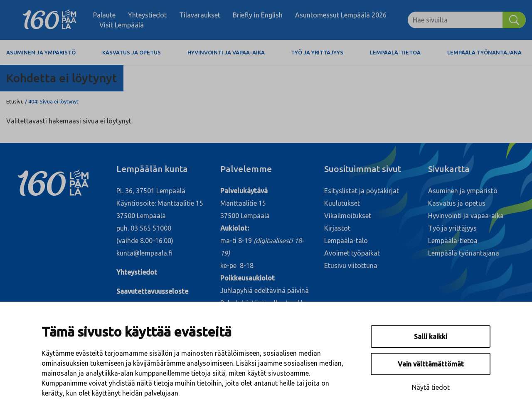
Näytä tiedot (431, 387)
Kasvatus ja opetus (132, 52)
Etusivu (15, 101)
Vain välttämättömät (431, 364)
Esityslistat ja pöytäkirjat (362, 191)
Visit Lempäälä (122, 25)
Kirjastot (337, 228)
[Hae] (514, 20)
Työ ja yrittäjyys (317, 52)
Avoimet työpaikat (352, 253)
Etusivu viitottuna (351, 266)
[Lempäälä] (50, 20)
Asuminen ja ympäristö (41, 52)
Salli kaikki (431, 337)
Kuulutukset (342, 203)
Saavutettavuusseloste (152, 291)
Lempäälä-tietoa (395, 52)
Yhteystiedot (147, 15)
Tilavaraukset (200, 15)
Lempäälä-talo (346, 241)
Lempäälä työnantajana (484, 52)
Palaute (104, 15)
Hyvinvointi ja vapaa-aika (226, 52)
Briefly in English (258, 15)
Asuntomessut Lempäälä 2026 (341, 15)
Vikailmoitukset (348, 216)
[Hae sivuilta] (455, 20)
